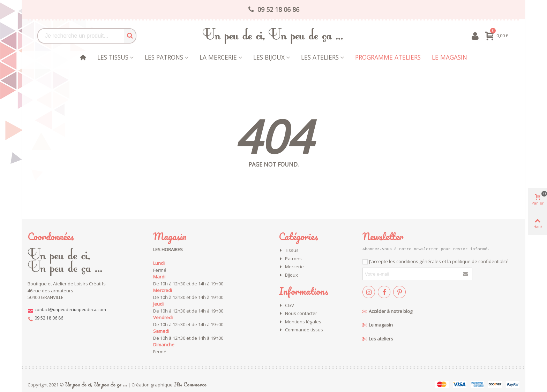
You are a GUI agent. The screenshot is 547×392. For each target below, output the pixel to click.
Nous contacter (298, 314)
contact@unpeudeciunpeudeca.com (70, 310)
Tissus (289, 251)
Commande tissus (301, 330)
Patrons (290, 259)
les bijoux (269, 57)
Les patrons (164, 57)
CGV (286, 306)
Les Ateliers (320, 57)
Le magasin (449, 57)
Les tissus (113, 57)
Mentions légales (300, 322)
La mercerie (218, 57)
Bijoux (288, 275)
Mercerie (291, 267)
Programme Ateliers (388, 57)
